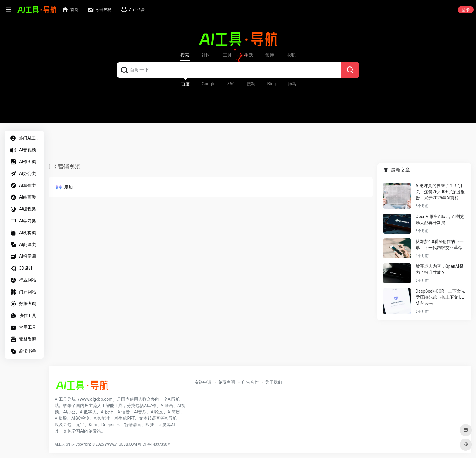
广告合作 (250, 382)
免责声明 (226, 382)
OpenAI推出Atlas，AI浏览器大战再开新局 (440, 220)
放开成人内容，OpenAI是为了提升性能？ (440, 270)
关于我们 (274, 382)
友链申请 (203, 382)
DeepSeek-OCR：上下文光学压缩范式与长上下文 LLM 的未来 (440, 298)
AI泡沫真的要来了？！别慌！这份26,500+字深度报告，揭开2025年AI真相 (440, 192)
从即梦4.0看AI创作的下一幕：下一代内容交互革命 (440, 245)
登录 (466, 10)
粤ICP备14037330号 (154, 444)
